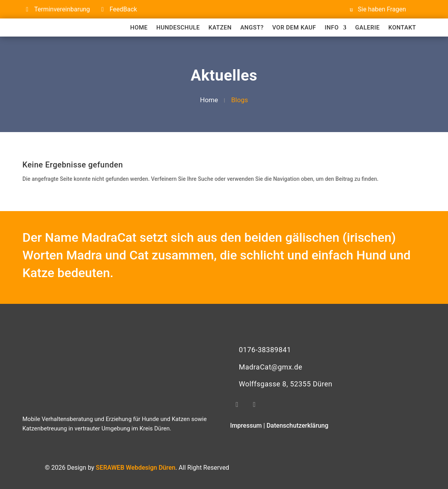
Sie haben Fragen (382, 9)
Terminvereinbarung (62, 9)
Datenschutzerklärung (297, 426)
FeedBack (123, 9)
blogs (240, 100)
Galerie (367, 28)
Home (139, 28)
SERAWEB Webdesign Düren (136, 468)
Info (332, 28)
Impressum (246, 426)
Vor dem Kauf (294, 28)
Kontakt (402, 28)
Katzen (220, 28)
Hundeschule (178, 28)
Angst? (252, 28)
